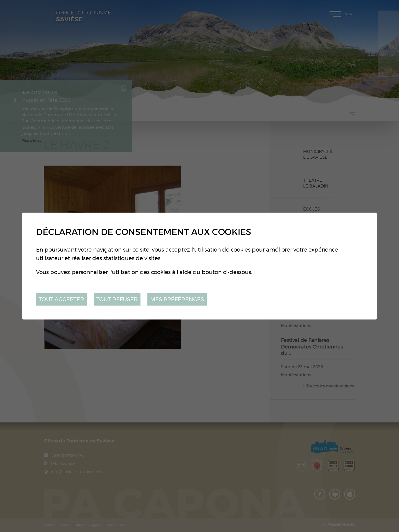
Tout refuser (117, 299)
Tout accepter (61, 299)
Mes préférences (177, 299)
